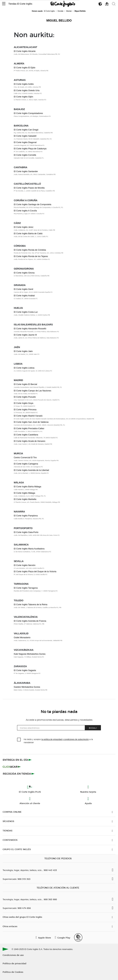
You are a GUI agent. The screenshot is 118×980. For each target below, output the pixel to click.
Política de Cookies (13, 972)
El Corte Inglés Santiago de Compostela (33, 204)
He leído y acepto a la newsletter (58, 741)
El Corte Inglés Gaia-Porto (26, 532)
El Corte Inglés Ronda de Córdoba (30, 250)
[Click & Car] (12, 767)
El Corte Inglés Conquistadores (28, 113)
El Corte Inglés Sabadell (25, 136)
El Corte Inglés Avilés (24, 84)
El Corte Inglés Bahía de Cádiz (28, 233)
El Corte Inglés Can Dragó (26, 130)
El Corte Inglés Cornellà (25, 155)
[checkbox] (19, 740)
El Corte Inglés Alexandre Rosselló (30, 329)
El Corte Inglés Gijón (23, 97)
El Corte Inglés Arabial (24, 296)
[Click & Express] (18, 760)
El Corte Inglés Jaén (23, 351)
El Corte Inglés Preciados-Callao (29, 428)
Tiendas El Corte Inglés (20, 4)
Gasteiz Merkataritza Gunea (27, 687)
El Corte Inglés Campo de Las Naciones (33, 391)
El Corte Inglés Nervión (25, 565)
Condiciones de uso (13, 955)
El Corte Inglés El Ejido (25, 68)
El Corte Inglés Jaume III (25, 335)
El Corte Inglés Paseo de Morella (29, 188)
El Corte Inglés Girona (24, 273)
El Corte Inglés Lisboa (24, 368)
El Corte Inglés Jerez (24, 227)
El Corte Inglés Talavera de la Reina (31, 604)
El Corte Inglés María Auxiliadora (29, 549)
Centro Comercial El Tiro (25, 457)
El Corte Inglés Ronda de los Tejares (31, 256)
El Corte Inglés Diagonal (25, 142)
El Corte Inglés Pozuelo (25, 397)
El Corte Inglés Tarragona (26, 588)
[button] (4, 4)
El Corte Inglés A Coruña (25, 211)
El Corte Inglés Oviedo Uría (27, 90)
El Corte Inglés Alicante (25, 51)
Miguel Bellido (59, 21)
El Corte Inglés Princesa (25, 410)
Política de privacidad (14, 963)
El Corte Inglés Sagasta (25, 670)
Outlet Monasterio (22, 637)
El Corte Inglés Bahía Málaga (27, 487)
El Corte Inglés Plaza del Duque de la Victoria (35, 571)
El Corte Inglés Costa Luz (26, 312)
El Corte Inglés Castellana (26, 435)
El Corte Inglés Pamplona (26, 516)
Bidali (93, 728)
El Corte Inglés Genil (23, 289)
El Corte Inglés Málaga (24, 493)
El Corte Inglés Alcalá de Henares (29, 441)
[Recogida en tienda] (19, 774)
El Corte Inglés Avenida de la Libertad (31, 470)
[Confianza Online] (78, 937)
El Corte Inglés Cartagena (26, 464)
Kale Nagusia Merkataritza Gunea (30, 654)
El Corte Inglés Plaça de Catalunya (30, 149)
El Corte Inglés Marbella (25, 499)
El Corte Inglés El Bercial (25, 384)
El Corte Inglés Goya (24, 403)
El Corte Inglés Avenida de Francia (30, 621)
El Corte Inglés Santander (26, 171)
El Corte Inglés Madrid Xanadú (28, 416)
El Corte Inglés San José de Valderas (31, 422)
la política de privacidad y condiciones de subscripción (65, 739)
